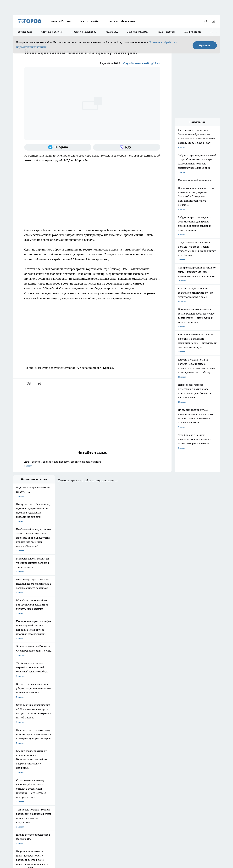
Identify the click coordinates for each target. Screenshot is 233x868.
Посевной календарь (84, 32)
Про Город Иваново (133, 735)
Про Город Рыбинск (77, 739)
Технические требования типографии (71, 759)
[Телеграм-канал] (58, 147)
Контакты (58, 763)
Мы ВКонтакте (193, 32)
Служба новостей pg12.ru (142, 63)
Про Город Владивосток (79, 744)
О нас (15, 763)
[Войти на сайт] (214, 21)
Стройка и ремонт (52, 32)
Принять (205, 45)
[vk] (29, 384)
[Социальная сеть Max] (127, 147)
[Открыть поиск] (205, 21)
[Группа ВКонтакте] (155, 740)
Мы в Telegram (166, 32)
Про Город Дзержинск (51, 744)
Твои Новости (19, 739)
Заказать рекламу (138, 32)
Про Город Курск (48, 739)
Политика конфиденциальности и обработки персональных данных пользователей (51, 821)
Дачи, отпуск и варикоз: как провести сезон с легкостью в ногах (92, 464)
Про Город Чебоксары (23, 735)
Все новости (25, 32)
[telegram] (40, 384)
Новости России (60, 21)
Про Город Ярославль (78, 735)
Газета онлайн (89, 21)
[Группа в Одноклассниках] (163, 740)
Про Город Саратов (133, 739)
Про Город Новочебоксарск (53, 735)
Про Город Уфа (103, 739)
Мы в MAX (112, 32)
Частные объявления (122, 21)
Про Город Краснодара (107, 744)
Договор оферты (21, 759)
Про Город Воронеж (105, 735)
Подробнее (98, 816)
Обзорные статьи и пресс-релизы (110, 759)
